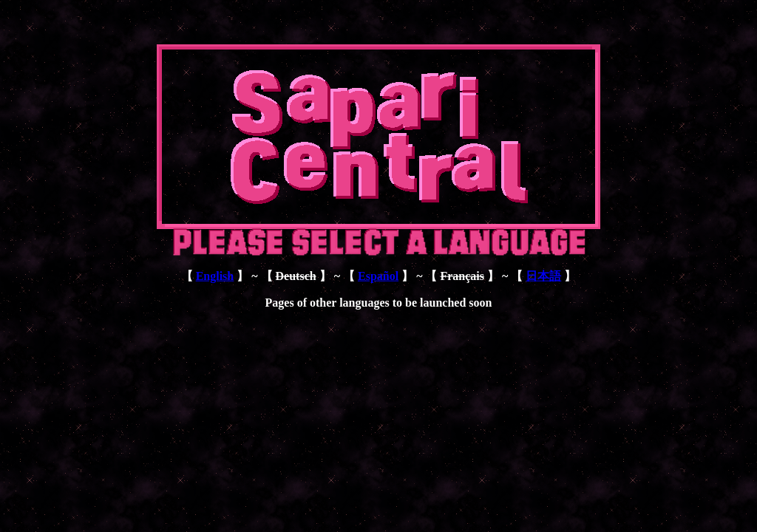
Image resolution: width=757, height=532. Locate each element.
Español (378, 276)
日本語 (543, 276)
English (215, 276)
